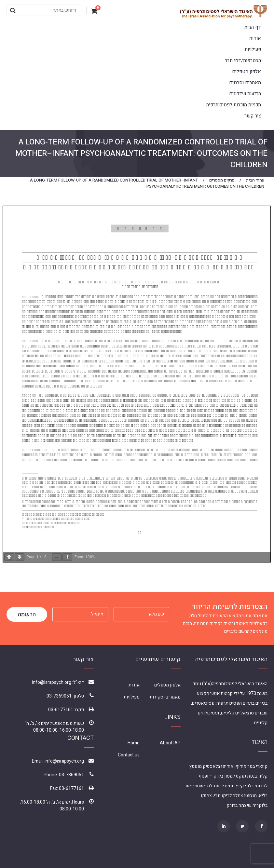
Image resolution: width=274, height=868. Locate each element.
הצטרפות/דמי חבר (243, 61)
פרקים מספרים (222, 180)
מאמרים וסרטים (245, 83)
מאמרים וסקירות (165, 697)
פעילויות (253, 49)
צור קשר (253, 116)
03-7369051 (59, 696)
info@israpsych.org (52, 682)
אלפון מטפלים (247, 72)
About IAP (170, 743)
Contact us (129, 755)
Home (134, 743)
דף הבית (253, 27)
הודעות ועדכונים (245, 94)
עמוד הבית (255, 180)
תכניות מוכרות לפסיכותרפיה (234, 105)
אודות (255, 38)
